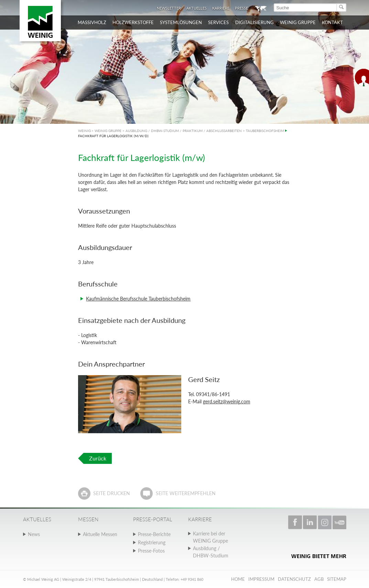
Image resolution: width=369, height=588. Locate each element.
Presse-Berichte (154, 534)
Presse (241, 8)
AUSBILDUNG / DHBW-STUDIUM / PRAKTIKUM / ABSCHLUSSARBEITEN (184, 131)
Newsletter (169, 8)
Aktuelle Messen (100, 534)
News (34, 534)
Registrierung (152, 542)
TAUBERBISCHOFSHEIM (265, 131)
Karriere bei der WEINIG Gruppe (210, 537)
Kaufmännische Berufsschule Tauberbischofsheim (138, 299)
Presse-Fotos (151, 551)
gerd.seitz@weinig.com (227, 401)
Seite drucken (112, 493)
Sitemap (337, 579)
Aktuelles (197, 8)
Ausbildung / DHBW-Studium (211, 552)
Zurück (98, 458)
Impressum (261, 579)
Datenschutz (294, 579)
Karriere (221, 8)
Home (238, 579)
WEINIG (84, 131)
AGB (319, 579)
